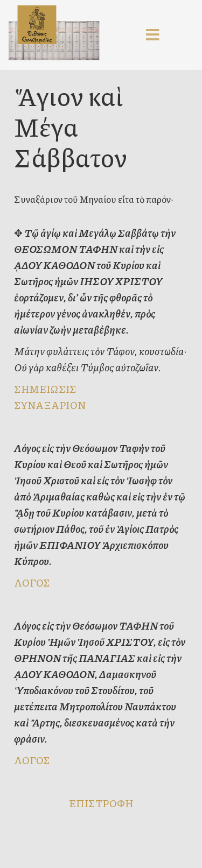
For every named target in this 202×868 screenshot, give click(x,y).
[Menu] (153, 35)
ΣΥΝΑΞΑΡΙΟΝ (50, 405)
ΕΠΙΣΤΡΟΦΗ (101, 803)
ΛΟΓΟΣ (32, 583)
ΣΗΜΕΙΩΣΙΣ (45, 389)
